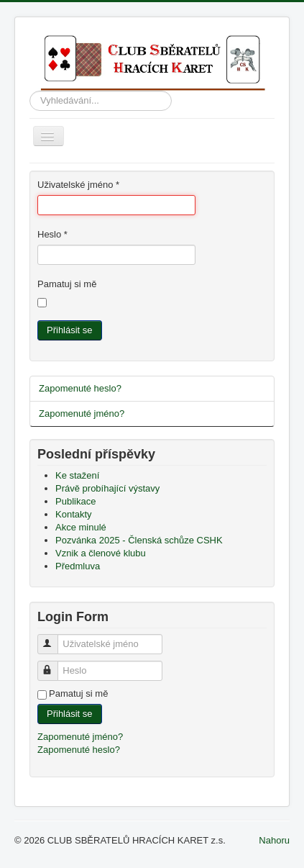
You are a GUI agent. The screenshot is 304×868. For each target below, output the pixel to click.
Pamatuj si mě (67, 284)
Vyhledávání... (30, 91)
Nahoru (274, 840)
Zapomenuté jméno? (82, 413)
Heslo (52, 234)
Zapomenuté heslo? (80, 388)
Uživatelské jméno (78, 185)
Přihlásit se (70, 330)
